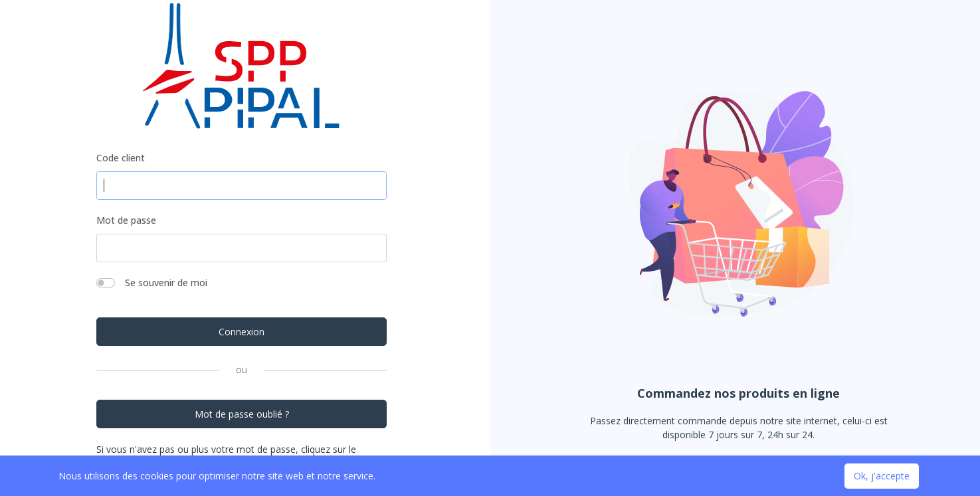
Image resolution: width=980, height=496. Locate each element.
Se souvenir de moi (166, 283)
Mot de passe (126, 220)
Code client (121, 158)
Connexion (242, 332)
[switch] (106, 283)
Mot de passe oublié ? (242, 414)
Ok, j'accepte (882, 476)
